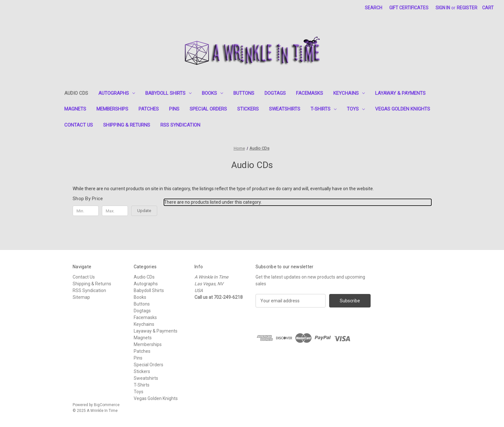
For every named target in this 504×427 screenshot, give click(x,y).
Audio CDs (76, 93)
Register (467, 8)
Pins (174, 109)
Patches (149, 109)
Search (373, 8)
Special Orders (208, 109)
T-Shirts (324, 109)
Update (144, 211)
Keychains (349, 93)
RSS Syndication (180, 125)
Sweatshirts (285, 109)
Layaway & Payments (400, 93)
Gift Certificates (409, 8)
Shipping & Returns (127, 125)
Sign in (443, 8)
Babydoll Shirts (168, 93)
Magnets (75, 109)
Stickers (248, 109)
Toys (356, 109)
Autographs (117, 93)
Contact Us (79, 125)
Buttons (244, 93)
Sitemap (81, 297)
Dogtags (275, 93)
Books (212, 93)
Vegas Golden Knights (403, 109)
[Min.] (86, 211)
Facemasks (310, 93)
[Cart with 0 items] (488, 8)
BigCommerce (107, 405)
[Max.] (115, 211)
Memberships (112, 109)
